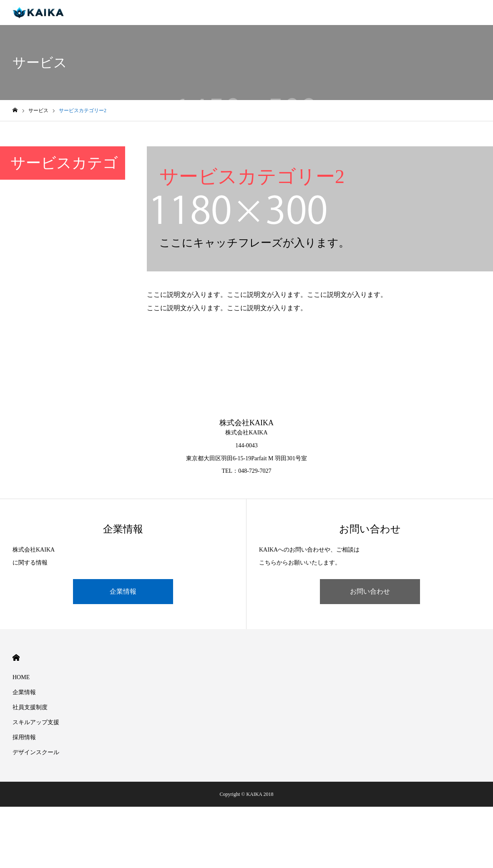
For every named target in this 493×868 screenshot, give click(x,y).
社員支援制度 (30, 707)
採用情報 (24, 737)
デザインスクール (36, 752)
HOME (16, 658)
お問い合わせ (370, 591)
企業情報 (123, 591)
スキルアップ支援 (36, 722)
